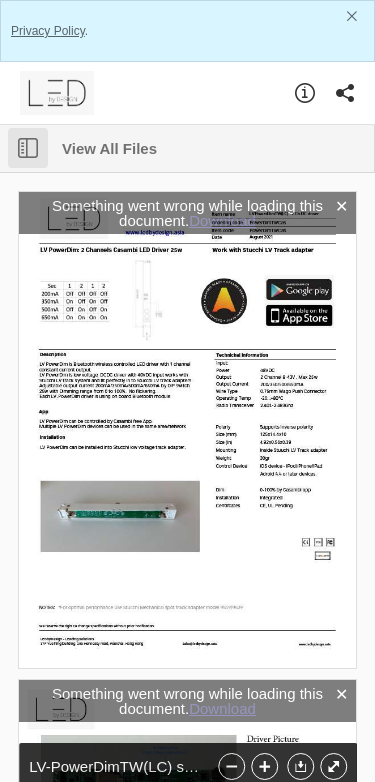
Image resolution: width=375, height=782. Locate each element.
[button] (299, 766)
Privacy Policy (48, 31)
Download (222, 220)
